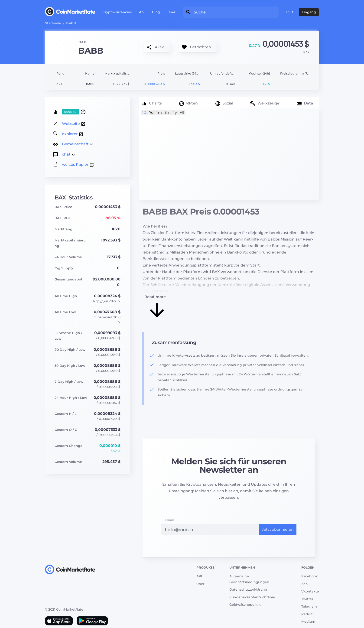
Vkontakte (310, 591)
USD (289, 12)
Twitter (307, 599)
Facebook (310, 576)
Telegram (309, 606)
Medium (308, 621)
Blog (156, 12)
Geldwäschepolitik (245, 605)
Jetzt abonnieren (278, 529)
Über (171, 12)
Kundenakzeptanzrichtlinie (252, 597)
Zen (305, 584)
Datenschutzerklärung (248, 589)
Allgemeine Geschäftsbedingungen (249, 579)
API (199, 576)
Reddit (307, 614)
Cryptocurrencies (117, 12)
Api (142, 12)
